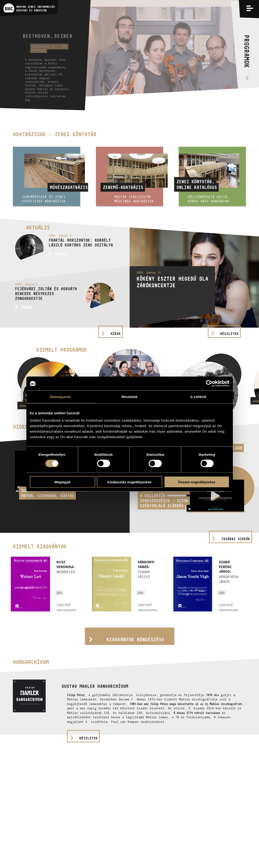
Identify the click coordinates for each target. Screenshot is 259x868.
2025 (59, 593)
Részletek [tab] (129, 397)
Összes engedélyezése (197, 482)
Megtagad (62, 482)
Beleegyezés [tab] (61, 397)
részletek (88, 738)
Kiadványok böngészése (135, 640)
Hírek (116, 334)
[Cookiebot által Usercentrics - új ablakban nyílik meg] (209, 384)
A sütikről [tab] (198, 397)
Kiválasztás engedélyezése (130, 482)
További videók (236, 539)
